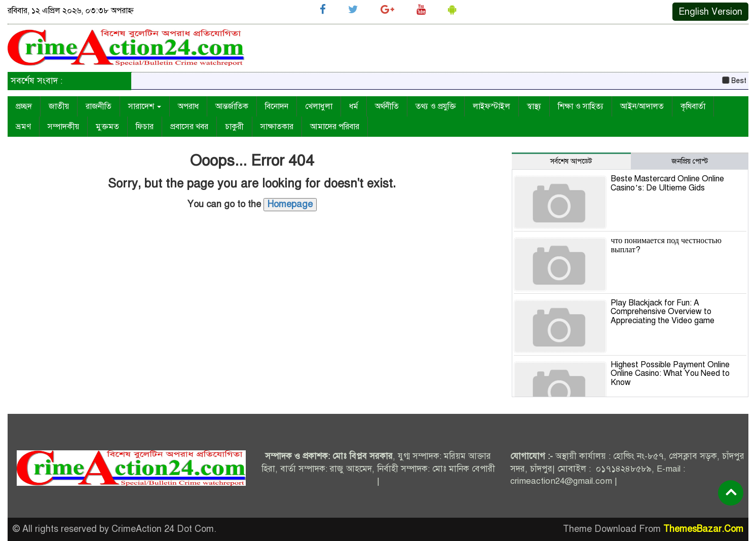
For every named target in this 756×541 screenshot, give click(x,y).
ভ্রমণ (23, 127)
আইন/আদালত (642, 106)
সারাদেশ (145, 106)
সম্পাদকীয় (63, 127)
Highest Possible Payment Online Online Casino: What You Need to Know (670, 374)
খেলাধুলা (319, 106)
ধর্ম (354, 106)
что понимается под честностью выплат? (666, 245)
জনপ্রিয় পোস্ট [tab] (690, 161)
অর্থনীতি (387, 106)
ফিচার (145, 127)
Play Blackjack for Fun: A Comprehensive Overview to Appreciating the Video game (663, 312)
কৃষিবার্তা (693, 106)
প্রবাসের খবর (189, 127)
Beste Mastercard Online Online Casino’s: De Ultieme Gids (667, 183)
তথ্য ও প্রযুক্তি (436, 106)
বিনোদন (277, 106)
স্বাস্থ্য (534, 106)
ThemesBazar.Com (703, 529)
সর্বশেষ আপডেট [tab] (571, 161)
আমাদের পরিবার (335, 127)
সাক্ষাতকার (277, 127)
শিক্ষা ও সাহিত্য (581, 106)
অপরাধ (188, 106)
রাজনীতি (99, 106)
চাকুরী (234, 127)
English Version (710, 12)
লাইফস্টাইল (492, 106)
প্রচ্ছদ (24, 106)
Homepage (290, 204)
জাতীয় (59, 106)
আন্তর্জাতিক (232, 106)
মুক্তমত (107, 127)
